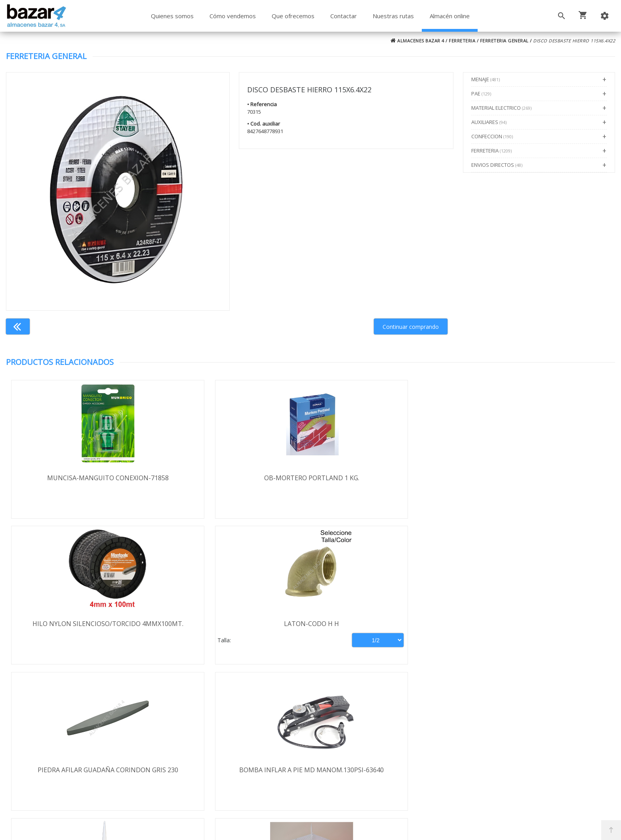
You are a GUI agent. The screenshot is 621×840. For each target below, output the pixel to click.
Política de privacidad (67, 744)
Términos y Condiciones (331, 800)
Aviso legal (52, 755)
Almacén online (450, 16)
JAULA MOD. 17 (539, 624)
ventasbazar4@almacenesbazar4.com (477, 762)
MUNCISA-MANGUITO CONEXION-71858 (82, 478)
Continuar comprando (411, 327)
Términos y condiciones (71, 721)
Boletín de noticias (310, 766)
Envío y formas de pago (71, 732)
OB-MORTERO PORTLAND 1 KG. (234, 478)
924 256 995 (439, 739)
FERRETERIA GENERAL (504, 41)
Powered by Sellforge (415, 827)
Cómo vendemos (233, 16)
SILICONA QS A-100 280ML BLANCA (387, 624)
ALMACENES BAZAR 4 (417, 41)
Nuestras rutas (393, 16)
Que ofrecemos (293, 16)
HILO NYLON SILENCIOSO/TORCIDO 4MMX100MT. (387, 482)
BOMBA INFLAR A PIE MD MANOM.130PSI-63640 (234, 629)
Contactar (344, 16)
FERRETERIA (462, 41)
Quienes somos (172, 16)
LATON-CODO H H (539, 478)
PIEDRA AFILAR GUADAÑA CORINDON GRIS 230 (82, 629)
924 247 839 (439, 750)
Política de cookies (64, 767)
